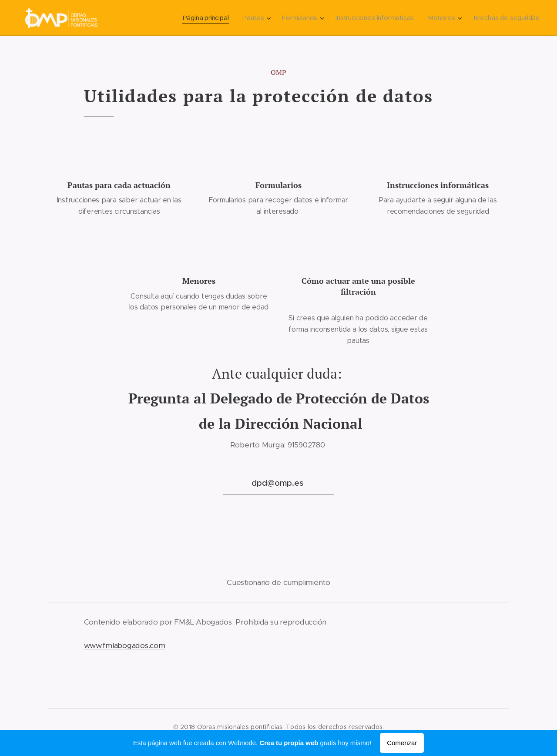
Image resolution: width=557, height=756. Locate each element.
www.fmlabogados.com (125, 645)
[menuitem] (206, 18)
